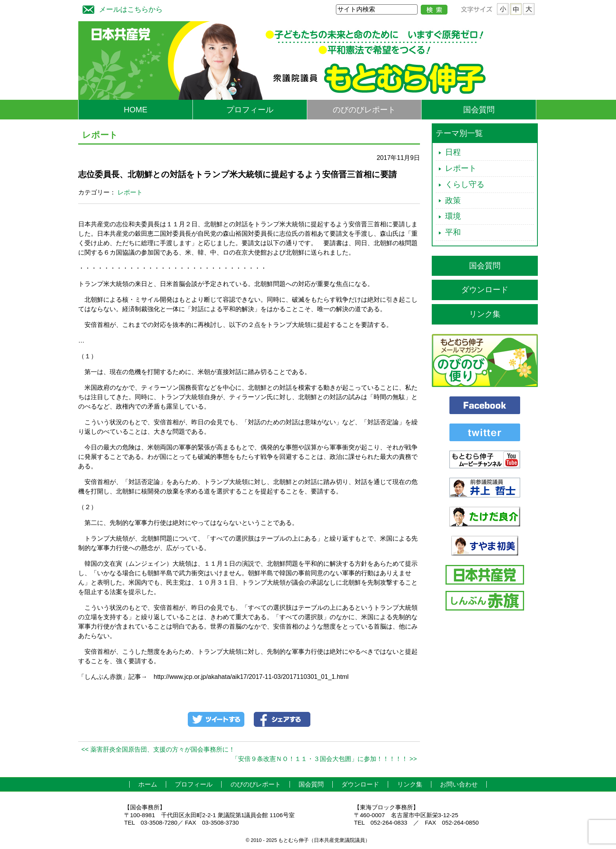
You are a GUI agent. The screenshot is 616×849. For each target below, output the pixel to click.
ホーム (148, 784)
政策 (453, 200)
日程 (453, 152)
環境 (453, 216)
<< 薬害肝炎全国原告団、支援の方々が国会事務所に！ (158, 749)
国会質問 (479, 110)
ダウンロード (485, 290)
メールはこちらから (121, 8)
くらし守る (465, 184)
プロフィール (250, 110)
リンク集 (485, 314)
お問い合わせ (459, 784)
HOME (136, 110)
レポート (130, 192)
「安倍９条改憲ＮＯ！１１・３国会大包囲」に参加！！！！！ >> (324, 759)
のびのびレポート (364, 110)
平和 (453, 232)
